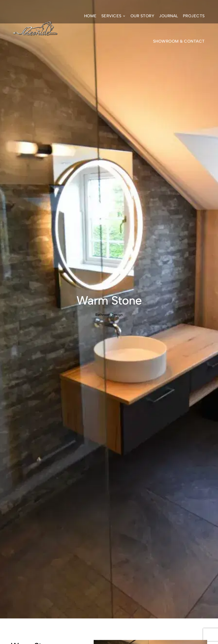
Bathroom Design (109, 315)
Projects (194, 16)
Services (111, 16)
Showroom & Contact (179, 41)
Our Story (143, 16)
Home (90, 16)
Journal (169, 16)
